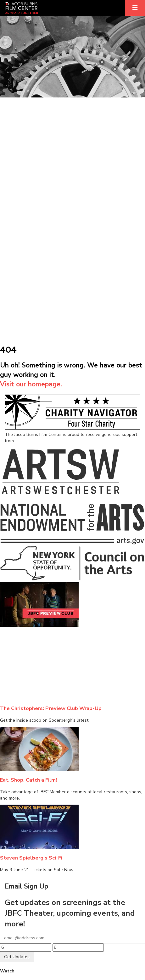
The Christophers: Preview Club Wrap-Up (51, 708)
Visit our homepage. (31, 384)
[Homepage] (22, 8)
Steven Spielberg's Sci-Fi (31, 858)
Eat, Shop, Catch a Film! (28, 780)
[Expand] (135, 8)
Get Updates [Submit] (17, 957)
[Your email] (72, 938)
